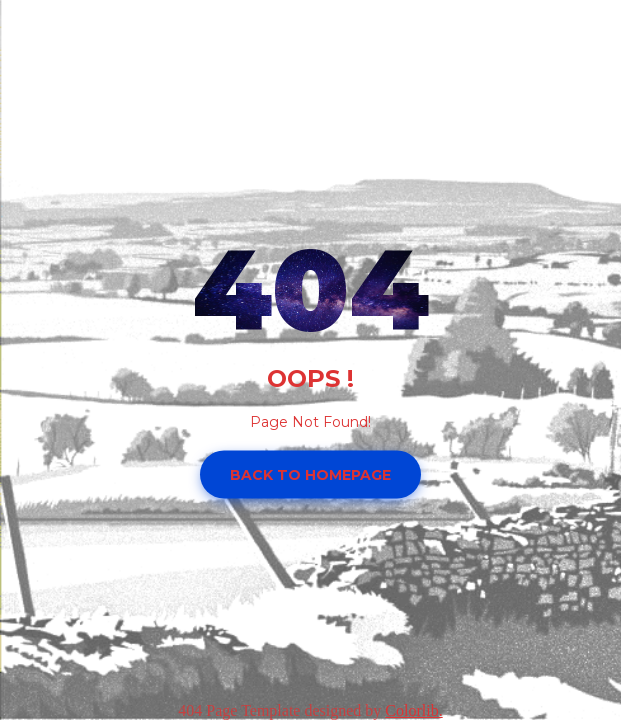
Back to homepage (310, 474)
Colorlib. (413, 710)
